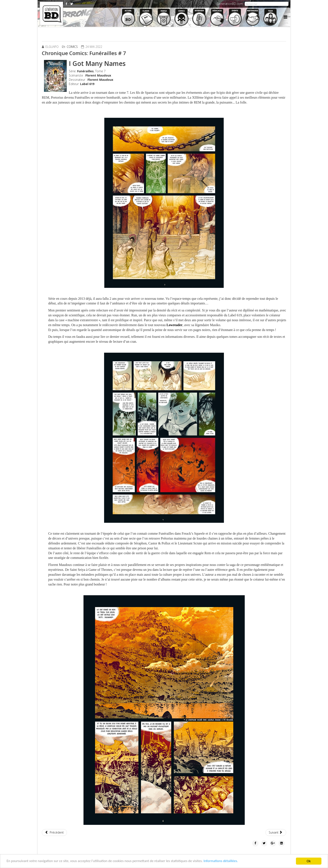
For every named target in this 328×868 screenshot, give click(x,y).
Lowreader (175, 325)
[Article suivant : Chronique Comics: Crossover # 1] (276, 832)
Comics (72, 47)
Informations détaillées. (221, 861)
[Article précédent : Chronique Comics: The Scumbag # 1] (54, 832)
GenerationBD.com (230, 4)
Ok (309, 861)
